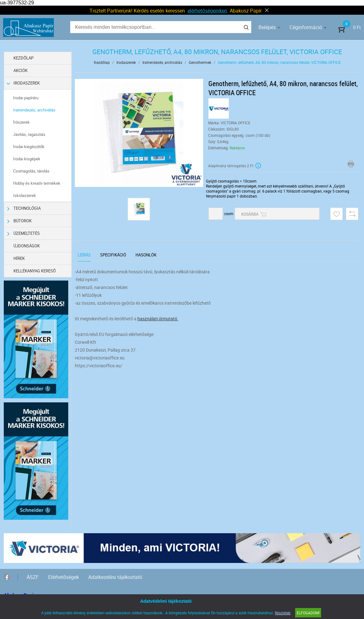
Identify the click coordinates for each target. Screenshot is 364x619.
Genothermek (200, 62)
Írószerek (21, 122)
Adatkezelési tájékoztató (115, 577)
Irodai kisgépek (27, 159)
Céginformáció (306, 27)
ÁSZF (33, 577)
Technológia (24, 208)
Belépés (267, 27)
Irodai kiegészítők (29, 147)
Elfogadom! (308, 613)
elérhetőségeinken (207, 11)
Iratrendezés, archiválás (34, 110)
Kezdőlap (23, 58)
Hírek (19, 258)
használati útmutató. (158, 319)
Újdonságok (27, 246)
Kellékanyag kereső (35, 271)
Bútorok (19, 221)
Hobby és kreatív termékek (37, 183)
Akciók (21, 70)
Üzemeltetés (23, 233)
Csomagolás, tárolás (31, 171)
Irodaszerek (23, 83)
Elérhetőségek (64, 577)
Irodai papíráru (26, 98)
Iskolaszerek (25, 195)
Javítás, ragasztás (29, 134)
